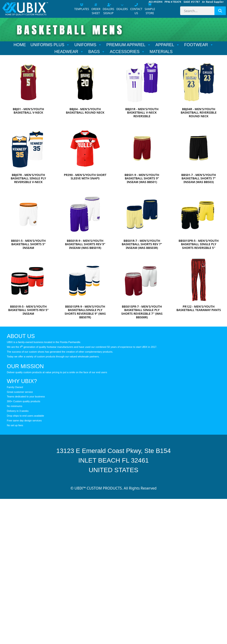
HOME (20, 45)
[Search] (220, 11)
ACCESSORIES (127, 52)
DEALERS (122, 7)
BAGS (97, 52)
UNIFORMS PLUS (50, 45)
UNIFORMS (88, 45)
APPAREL (168, 45)
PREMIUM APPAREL (129, 45)
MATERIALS (161, 52)
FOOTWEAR (199, 45)
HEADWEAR (69, 52)
